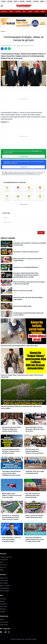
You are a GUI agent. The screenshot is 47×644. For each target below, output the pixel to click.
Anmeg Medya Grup (6, 557)
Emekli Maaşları (5, 588)
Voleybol (3, 612)
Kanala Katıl (23, 156)
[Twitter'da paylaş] (6, 49)
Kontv (2, 562)
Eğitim (43, 11)
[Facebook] (1, 632)
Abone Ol (24, 167)
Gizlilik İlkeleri (4, 625)
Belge (2, 570)
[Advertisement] (23, 99)
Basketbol (3, 609)
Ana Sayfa (4, 11)
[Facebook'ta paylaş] (2, 49)
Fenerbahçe (4, 606)
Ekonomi (18, 11)
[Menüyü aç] (2, 6)
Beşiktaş (2, 601)
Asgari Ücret (4, 578)
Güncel (11, 11)
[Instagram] (9, 632)
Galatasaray (4, 604)
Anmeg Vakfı (4, 560)
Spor (24, 11)
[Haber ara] (46, 15)
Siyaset (30, 11)
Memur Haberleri (5, 586)
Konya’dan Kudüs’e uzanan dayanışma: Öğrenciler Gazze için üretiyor (22, 14)
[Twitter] (5, 632)
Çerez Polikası (4, 622)
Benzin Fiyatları (5, 591)
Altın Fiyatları (4, 583)
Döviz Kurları (4, 580)
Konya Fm (3, 567)
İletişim (2, 620)
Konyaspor (3, 599)
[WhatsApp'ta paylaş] (9, 49)
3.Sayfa (37, 11)
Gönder (41, 233)
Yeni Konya (3, 565)
